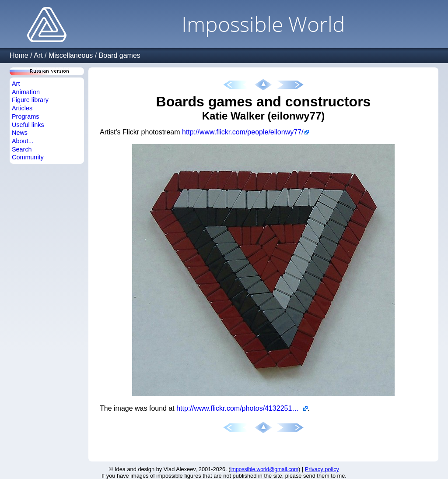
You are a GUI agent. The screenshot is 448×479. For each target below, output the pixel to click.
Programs (25, 116)
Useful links (28, 125)
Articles (22, 108)
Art (38, 55)
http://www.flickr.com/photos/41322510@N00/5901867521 (242, 408)
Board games (120, 55)
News (20, 133)
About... (23, 141)
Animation (26, 92)
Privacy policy (322, 469)
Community (28, 157)
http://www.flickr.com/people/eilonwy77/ (243, 132)
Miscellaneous (71, 55)
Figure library (30, 100)
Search (22, 149)
